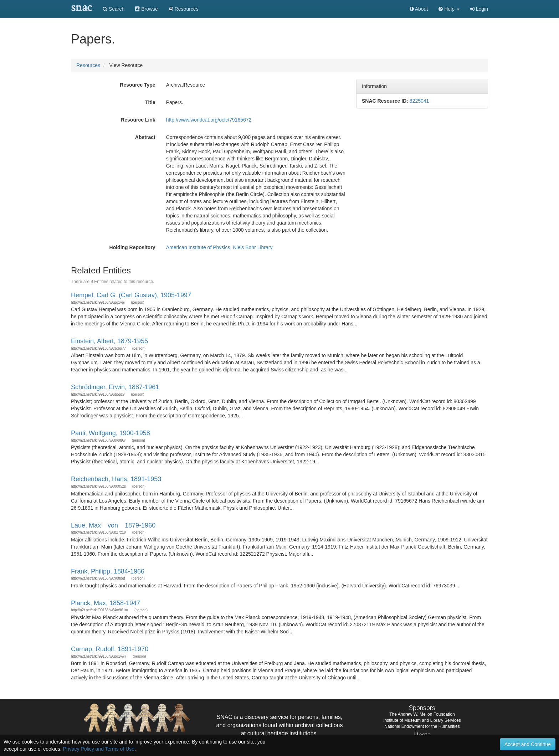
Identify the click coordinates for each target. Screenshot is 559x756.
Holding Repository (132, 247)
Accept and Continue (528, 744)
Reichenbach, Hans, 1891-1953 (116, 479)
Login (479, 9)
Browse (147, 9)
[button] (449, 9)
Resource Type (137, 85)
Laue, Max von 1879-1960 (113, 525)
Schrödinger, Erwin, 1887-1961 (115, 387)
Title (150, 102)
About (419, 9)
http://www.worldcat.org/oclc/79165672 (209, 120)
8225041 (419, 101)
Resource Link (138, 120)
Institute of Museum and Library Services (422, 720)
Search (114, 9)
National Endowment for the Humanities (422, 726)
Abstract (145, 137)
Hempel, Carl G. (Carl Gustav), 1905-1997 (131, 295)
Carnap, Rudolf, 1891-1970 (110, 649)
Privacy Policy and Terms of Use (99, 749)
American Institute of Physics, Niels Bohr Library (219, 247)
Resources (88, 65)
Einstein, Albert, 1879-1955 (109, 341)
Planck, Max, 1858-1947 (106, 603)
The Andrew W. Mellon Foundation (422, 714)
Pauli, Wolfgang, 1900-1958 (111, 433)
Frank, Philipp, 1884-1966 (108, 571)
